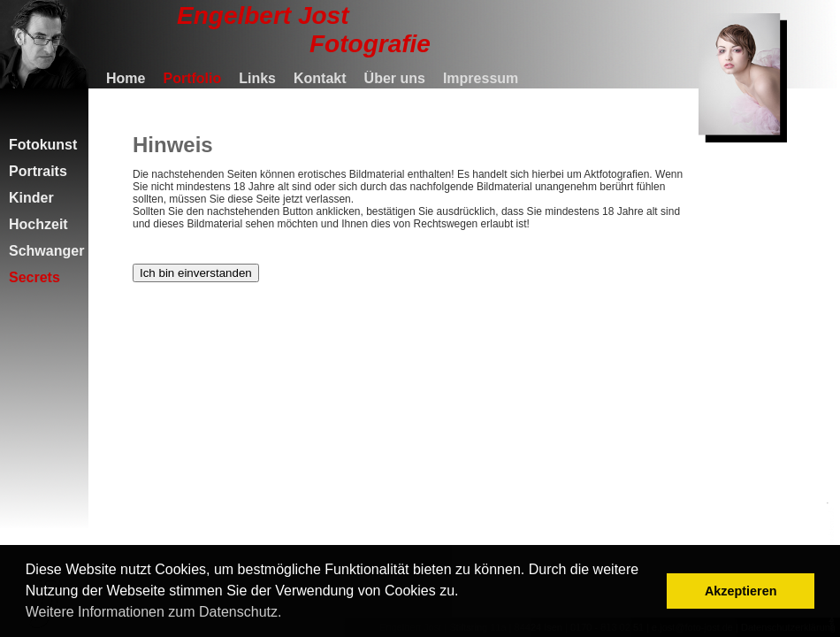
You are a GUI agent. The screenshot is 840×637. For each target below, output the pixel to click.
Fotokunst (43, 145)
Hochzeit (38, 224)
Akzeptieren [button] (741, 591)
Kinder (31, 198)
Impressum (481, 78)
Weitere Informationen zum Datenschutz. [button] (154, 612)
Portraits (38, 171)
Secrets (34, 277)
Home (126, 78)
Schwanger (46, 251)
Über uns (395, 78)
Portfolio (192, 78)
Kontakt (320, 78)
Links (257, 78)
